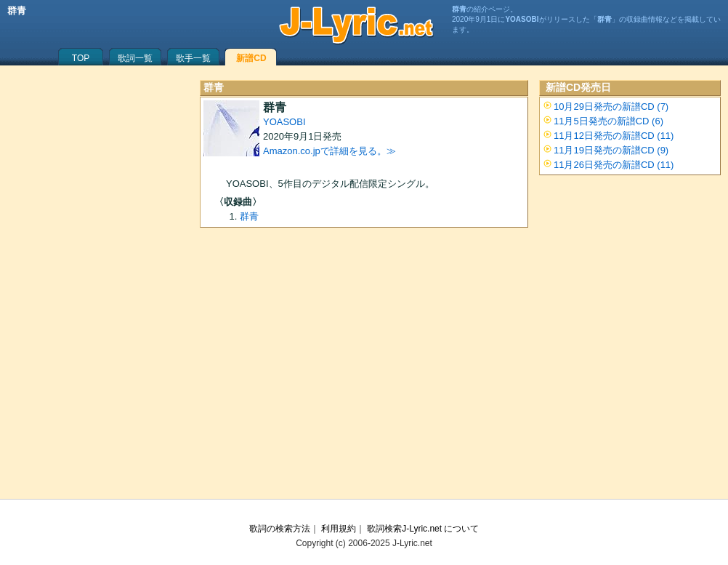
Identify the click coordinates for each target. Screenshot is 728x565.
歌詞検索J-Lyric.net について (423, 529)
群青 (249, 216)
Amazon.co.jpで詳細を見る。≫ (329, 151)
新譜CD (251, 58)
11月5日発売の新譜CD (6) (608, 121)
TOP (81, 58)
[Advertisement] (364, 368)
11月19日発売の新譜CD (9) (611, 150)
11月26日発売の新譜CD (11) (614, 165)
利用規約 (339, 529)
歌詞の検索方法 (280, 529)
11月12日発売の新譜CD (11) (614, 136)
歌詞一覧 (135, 58)
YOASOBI (284, 122)
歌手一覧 (193, 58)
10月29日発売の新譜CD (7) (611, 107)
